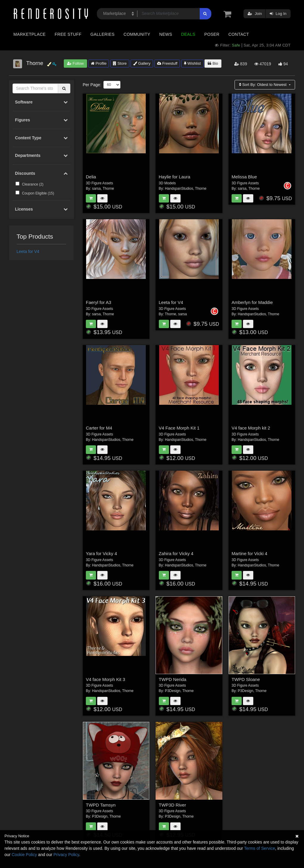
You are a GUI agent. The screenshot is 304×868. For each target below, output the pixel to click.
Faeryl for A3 (99, 302)
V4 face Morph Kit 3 (106, 679)
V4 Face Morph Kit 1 (179, 428)
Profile (99, 63)
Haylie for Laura (175, 177)
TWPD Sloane (246, 679)
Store (120, 63)
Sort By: (263, 85)
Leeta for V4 (28, 251)
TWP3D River (173, 805)
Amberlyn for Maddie (252, 302)
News (166, 34)
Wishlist (192, 63)
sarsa (96, 189)
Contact (239, 34)
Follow (75, 63)
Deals (188, 34)
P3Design (173, 691)
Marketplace (30, 34)
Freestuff (167, 63)
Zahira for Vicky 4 (176, 553)
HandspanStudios (179, 189)
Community (137, 34)
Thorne (108, 189)
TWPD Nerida (173, 679)
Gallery (142, 63)
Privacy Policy (66, 855)
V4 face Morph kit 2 (251, 428)
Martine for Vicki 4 (249, 553)
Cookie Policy (24, 855)
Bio (213, 63)
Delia (91, 177)
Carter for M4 (99, 428)
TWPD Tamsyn (101, 805)
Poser (212, 34)
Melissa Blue (244, 177)
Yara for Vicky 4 (101, 553)
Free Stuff (68, 34)
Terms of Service (260, 848)
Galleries (102, 34)
